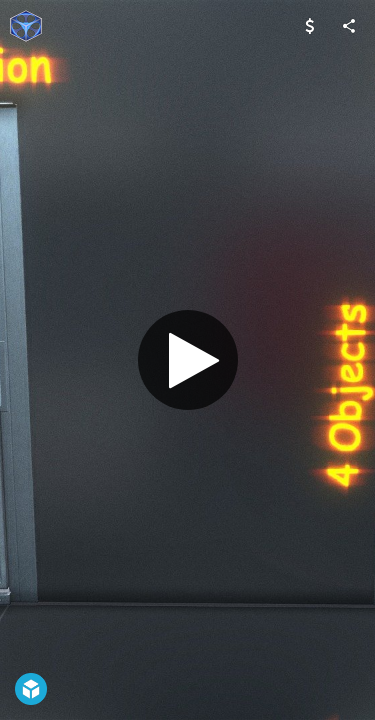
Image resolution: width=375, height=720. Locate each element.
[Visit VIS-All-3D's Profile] (26, 26)
